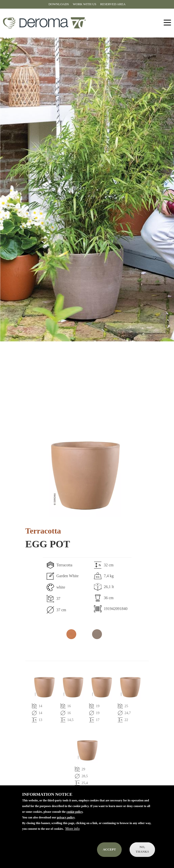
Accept (109, 850)
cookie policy (75, 812)
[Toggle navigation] (167, 23)
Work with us (85, 4)
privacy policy (66, 817)
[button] (85, 476)
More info (73, 829)
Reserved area (113, 4)
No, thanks (142, 849)
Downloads (59, 4)
